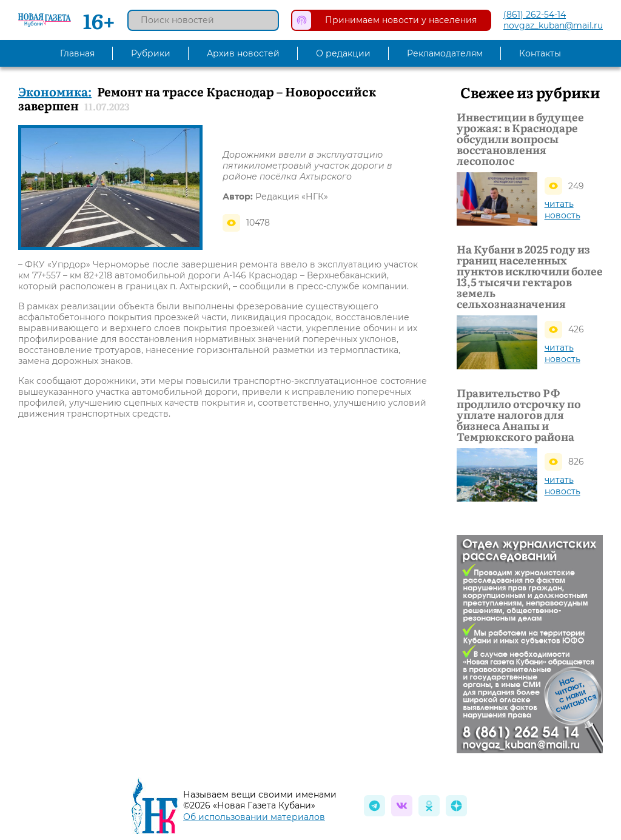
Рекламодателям (445, 53)
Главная (77, 53)
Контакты (540, 53)
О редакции (343, 53)
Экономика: (55, 91)
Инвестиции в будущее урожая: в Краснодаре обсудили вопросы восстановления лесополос (520, 139)
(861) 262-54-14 (535, 15)
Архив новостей (243, 53)
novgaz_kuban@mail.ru (553, 25)
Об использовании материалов (254, 817)
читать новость (562, 210)
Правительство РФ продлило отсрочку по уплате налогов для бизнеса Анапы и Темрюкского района (519, 415)
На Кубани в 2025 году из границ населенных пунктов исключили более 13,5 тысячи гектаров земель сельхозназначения (530, 277)
